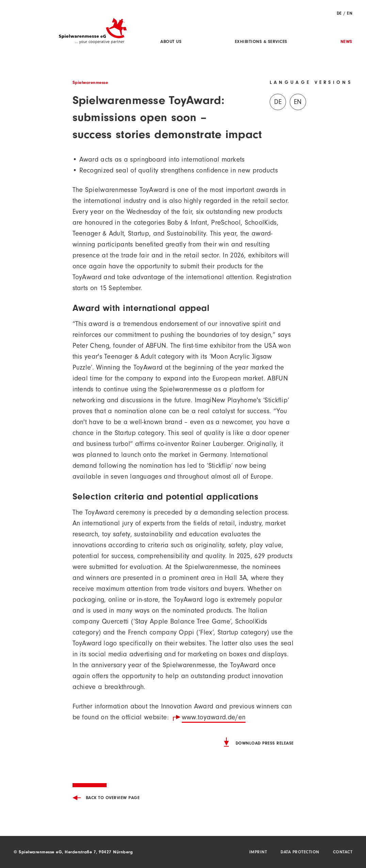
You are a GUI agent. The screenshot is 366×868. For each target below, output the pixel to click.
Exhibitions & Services (261, 42)
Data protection (300, 852)
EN (350, 14)
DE (339, 14)
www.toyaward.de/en (214, 718)
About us (171, 42)
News (346, 42)
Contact (343, 852)
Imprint (258, 852)
